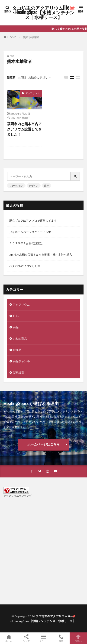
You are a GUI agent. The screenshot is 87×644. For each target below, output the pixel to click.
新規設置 (19, 373)
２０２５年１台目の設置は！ (27, 243)
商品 (16, 327)
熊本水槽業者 (31, 37)
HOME (12, 37)
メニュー (43, 638)
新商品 (17, 350)
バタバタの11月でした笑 (25, 266)
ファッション (16, 186)
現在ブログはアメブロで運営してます (33, 221)
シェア (26, 638)
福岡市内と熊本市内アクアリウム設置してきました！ (24, 129)
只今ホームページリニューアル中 (30, 232)
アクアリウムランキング (18, 496)
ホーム (9, 638)
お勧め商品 (20, 339)
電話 (61, 638)
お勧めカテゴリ (38, 77)
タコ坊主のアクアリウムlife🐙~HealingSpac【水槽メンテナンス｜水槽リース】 (43, 13)
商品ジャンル (21, 361)
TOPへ (78, 638)
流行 (46, 186)
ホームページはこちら (44, 444)
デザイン (34, 186)
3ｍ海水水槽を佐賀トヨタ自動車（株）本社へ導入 (41, 255)
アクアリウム (32, 93)
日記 (16, 316)
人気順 (22, 77)
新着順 (11, 77)
